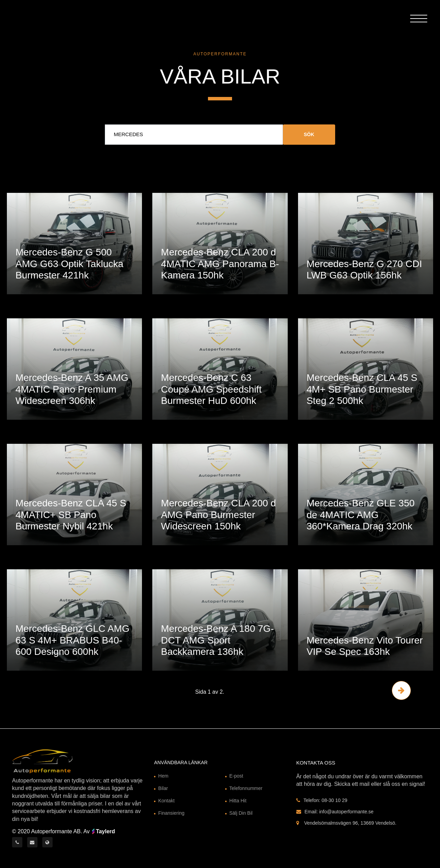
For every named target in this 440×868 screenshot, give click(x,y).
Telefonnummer (246, 788)
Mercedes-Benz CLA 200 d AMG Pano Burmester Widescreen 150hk (218, 515)
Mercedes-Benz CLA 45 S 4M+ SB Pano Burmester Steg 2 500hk (362, 389)
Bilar (163, 788)
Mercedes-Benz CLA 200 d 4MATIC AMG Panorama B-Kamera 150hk (220, 264)
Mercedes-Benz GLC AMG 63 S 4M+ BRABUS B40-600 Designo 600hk (72, 640)
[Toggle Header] (419, 18)
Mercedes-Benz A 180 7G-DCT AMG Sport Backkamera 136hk (217, 640)
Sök (309, 134)
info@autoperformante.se (346, 812)
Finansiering (171, 813)
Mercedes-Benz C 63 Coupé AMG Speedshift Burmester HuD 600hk (211, 389)
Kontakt (166, 801)
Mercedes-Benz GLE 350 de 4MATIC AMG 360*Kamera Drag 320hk (361, 515)
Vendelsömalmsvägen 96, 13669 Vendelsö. (350, 823)
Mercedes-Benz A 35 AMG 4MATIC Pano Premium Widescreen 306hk (72, 389)
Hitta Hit (238, 801)
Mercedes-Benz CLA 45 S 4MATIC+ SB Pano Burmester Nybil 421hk (71, 515)
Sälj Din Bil (241, 813)
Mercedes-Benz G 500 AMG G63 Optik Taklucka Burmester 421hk (69, 264)
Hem (163, 776)
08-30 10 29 (335, 800)
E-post (236, 776)
